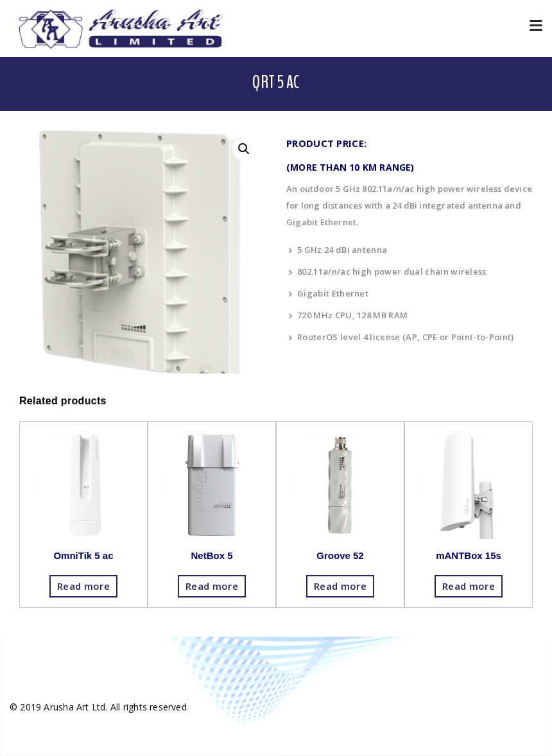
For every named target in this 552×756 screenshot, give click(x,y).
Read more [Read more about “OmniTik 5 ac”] (83, 586)
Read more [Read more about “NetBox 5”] (212, 586)
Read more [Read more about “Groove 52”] (340, 586)
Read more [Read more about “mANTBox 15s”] (469, 586)
